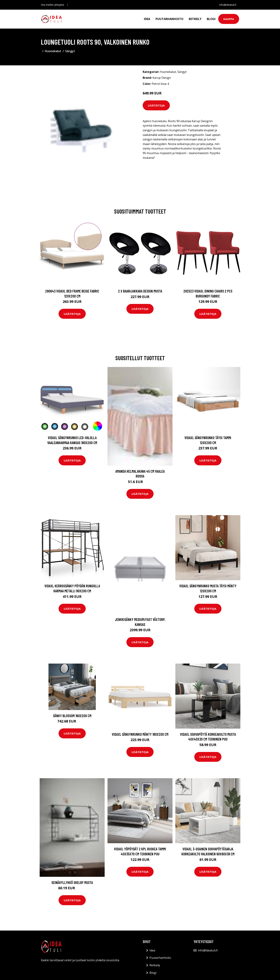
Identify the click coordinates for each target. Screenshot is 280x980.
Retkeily (195, 19)
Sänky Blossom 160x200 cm (72, 716)
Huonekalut (53, 51)
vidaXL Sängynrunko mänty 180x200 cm (140, 734)
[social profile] (68, 5)
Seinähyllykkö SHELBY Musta (72, 882)
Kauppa (229, 19)
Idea (147, 19)
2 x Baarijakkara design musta (140, 291)
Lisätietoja (156, 105)
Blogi (211, 19)
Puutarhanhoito (169, 19)
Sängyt (70, 51)
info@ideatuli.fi (228, 5)
